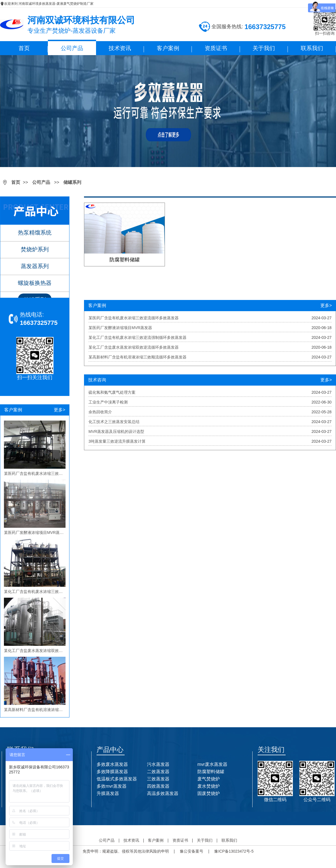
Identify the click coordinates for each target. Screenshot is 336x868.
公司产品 (72, 48)
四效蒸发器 (158, 786)
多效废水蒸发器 (112, 764)
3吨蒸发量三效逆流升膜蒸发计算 (117, 441)
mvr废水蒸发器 (212, 764)
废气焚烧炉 (209, 779)
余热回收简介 (100, 412)
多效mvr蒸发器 (112, 786)
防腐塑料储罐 (211, 772)
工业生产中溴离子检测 (108, 402)
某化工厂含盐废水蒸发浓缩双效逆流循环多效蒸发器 (134, 347)
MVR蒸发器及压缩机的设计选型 (116, 431)
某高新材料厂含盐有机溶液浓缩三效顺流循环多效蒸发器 (137, 357)
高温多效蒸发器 (163, 793)
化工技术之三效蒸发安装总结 (114, 422)
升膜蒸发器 (108, 793)
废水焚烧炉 (209, 786)
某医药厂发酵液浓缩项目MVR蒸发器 (120, 328)
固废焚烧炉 (209, 793)
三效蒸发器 (158, 779)
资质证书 (216, 48)
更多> (60, 410)
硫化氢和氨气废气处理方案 (112, 392)
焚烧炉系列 (35, 249)
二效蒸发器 (158, 772)
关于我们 (264, 48)
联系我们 (312, 48)
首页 (24, 48)
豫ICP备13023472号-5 (234, 851)
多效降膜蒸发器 (112, 772)
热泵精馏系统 (35, 233)
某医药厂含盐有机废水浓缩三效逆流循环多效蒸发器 (134, 318)
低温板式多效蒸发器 (117, 779)
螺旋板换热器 (35, 283)
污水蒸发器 (158, 764)
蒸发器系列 (35, 266)
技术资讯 (120, 48)
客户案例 (168, 48)
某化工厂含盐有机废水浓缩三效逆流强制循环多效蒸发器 (137, 337)
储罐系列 (72, 182)
